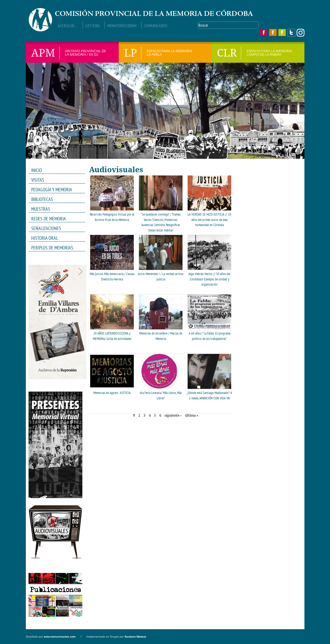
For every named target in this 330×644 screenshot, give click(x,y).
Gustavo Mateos (135, 636)
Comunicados (156, 26)
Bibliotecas (42, 199)
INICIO (37, 170)
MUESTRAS (55, 209)
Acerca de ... (68, 26)
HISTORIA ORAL (45, 238)
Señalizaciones (46, 228)
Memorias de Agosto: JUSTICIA (112, 393)
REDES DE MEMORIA (55, 219)
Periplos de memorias (52, 248)
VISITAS (38, 180)
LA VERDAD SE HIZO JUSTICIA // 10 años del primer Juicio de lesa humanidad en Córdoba (209, 220)
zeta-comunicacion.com (60, 636)
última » (192, 416)
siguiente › (173, 416)
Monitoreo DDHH (122, 26)
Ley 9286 (93, 26)
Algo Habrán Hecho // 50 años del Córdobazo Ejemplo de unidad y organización (209, 279)
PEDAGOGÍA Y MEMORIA (55, 190)
